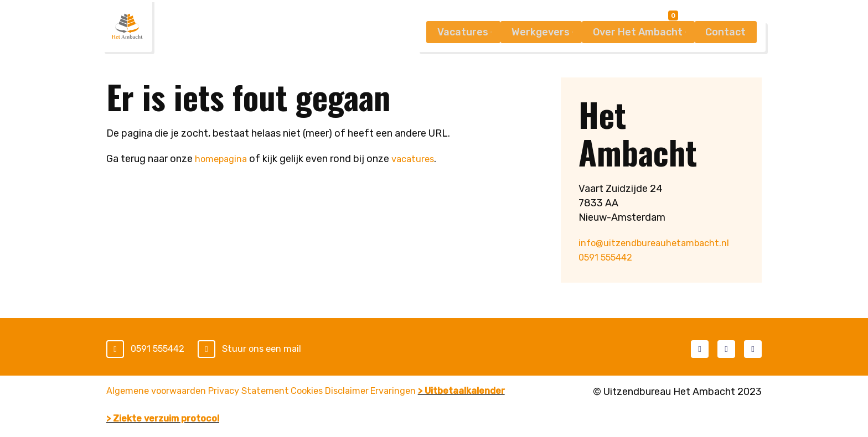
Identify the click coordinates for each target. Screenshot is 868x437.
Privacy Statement (272, 392)
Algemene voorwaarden (161, 392)
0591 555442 (610, 257)
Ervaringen (463, 392)
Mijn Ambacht (723, 18)
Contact (724, 56)
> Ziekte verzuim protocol (279, 407)
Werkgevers (526, 56)
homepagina (223, 159)
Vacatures (442, 56)
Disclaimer (402, 392)
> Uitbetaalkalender (155, 407)
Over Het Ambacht (629, 56)
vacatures (419, 159)
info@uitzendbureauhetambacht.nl (659, 243)
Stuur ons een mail (273, 349)
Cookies (347, 392)
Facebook (700, 348)
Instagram (753, 348)
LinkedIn (726, 348)
